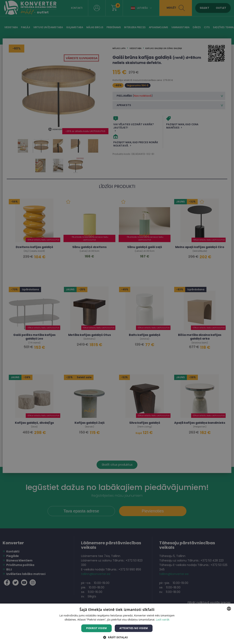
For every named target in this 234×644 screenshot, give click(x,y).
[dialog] (117, 322)
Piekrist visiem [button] (96, 628)
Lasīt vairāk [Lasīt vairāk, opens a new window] (163, 620)
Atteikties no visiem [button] (134, 628)
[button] (117, 637)
